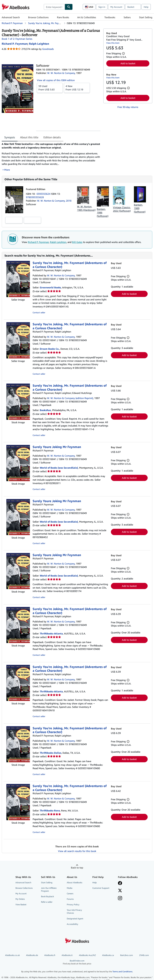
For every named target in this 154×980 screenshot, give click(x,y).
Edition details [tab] (52, 137)
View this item (113, 43)
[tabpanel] (51, 157)
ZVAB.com (144, 955)
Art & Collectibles (87, 17)
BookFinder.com (77, 962)
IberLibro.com (127, 955)
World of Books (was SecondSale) (59, 468)
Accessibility (72, 924)
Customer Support (101, 888)
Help (146, 7)
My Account (116, 7)
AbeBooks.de (32, 955)
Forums (70, 899)
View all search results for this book (77, 851)
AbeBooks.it (67, 955)
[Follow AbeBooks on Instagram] (120, 899)
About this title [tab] (29, 137)
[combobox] (54, 7)
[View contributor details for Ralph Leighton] (39, 44)
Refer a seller (47, 902)
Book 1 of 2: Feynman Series (17, 39)
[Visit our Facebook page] (120, 883)
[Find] (69, 7)
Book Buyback (47, 896)
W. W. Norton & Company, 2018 (54, 201)
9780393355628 (35, 197)
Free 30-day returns (128, 107)
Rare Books (63, 17)
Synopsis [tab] (10, 137)
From (50, 88)
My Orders (20, 899)
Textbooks (110, 17)
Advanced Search (11, 17)
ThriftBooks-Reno (50, 810)
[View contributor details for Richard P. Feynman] (15, 44)
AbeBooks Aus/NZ (87, 955)
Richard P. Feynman (38, 242)
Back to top (77, 868)
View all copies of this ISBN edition (56, 80)
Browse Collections (38, 17)
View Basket (21, 904)
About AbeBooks (75, 882)
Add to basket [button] (128, 63)
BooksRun (45, 410)
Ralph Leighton (58, 242)
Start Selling (146, 17)
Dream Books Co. (50, 349)
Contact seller (39, 312)
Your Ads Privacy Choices (74, 911)
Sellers (127, 17)
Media (70, 888)
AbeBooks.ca (108, 955)
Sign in (102, 7)
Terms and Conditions (122, 971)
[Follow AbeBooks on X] (120, 891)
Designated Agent (75, 919)
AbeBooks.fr (50, 955)
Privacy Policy (73, 904)
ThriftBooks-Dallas (51, 753)
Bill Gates (77, 242)
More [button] (7, 170)
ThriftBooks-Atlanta (51, 633)
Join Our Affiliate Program (49, 889)
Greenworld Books (50, 287)
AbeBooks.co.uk (12, 955)
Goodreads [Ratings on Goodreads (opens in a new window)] (48, 49)
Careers (70, 893)
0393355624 (44, 194)
